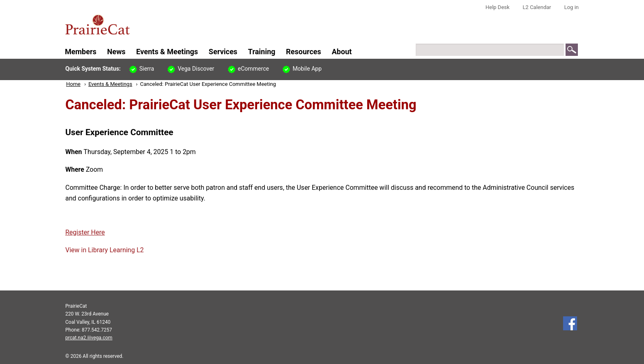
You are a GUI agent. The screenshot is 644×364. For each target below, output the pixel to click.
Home (73, 84)
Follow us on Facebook (570, 323)
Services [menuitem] (223, 52)
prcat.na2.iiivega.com (89, 338)
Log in (572, 7)
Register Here (85, 232)
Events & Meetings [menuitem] (167, 52)
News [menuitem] (116, 52)
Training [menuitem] (262, 52)
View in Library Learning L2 (105, 250)
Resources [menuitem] (304, 52)
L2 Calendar (537, 7)
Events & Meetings (110, 84)
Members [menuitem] (81, 52)
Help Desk (498, 7)
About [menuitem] (342, 52)
